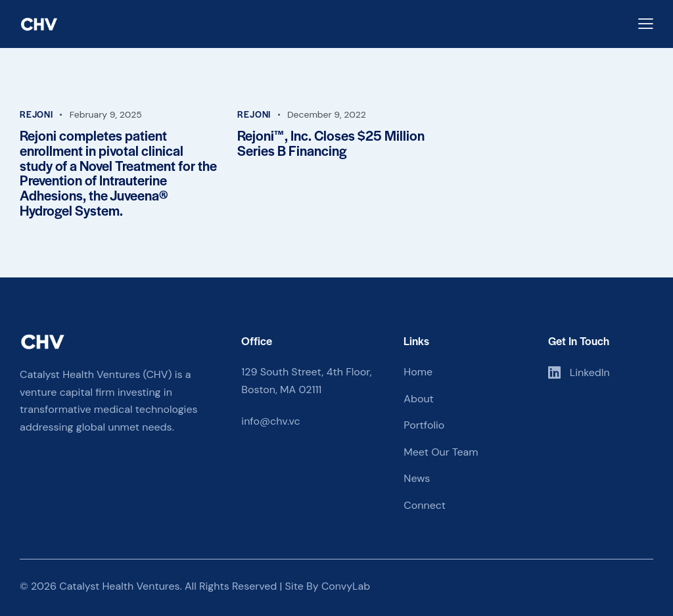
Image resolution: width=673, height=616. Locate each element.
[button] (646, 24)
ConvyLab (346, 587)
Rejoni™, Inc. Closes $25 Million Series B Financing (331, 143)
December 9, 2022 (327, 114)
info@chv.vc (270, 421)
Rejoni (36, 114)
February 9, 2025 (106, 114)
